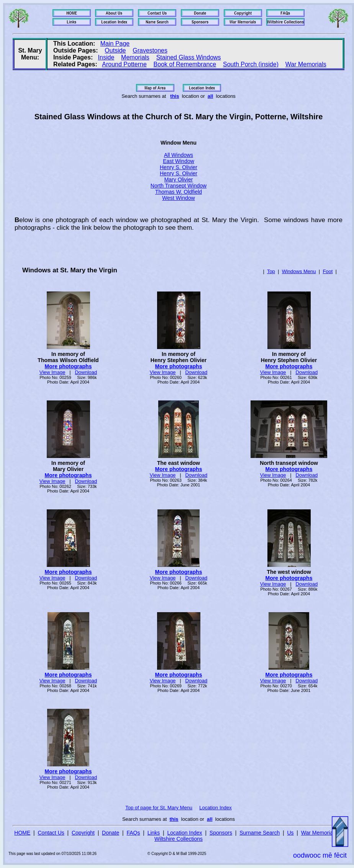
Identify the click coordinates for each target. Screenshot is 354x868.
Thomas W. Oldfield (179, 192)
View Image (52, 372)
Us (290, 833)
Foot (328, 271)
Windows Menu (299, 271)
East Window (179, 161)
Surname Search (260, 833)
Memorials (135, 57)
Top (271, 271)
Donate (111, 833)
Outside (115, 50)
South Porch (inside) (251, 64)
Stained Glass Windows (189, 57)
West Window (178, 198)
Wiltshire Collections (179, 839)
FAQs (133, 833)
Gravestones (150, 50)
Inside (106, 57)
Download (86, 372)
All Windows (179, 155)
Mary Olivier (179, 180)
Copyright (83, 833)
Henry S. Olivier (179, 167)
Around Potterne (124, 64)
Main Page (115, 44)
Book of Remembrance (185, 64)
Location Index (216, 808)
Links (154, 833)
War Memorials (306, 64)
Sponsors (221, 833)
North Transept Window (179, 186)
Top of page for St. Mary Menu (159, 808)
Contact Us (51, 833)
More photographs (68, 366)
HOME (22, 833)
